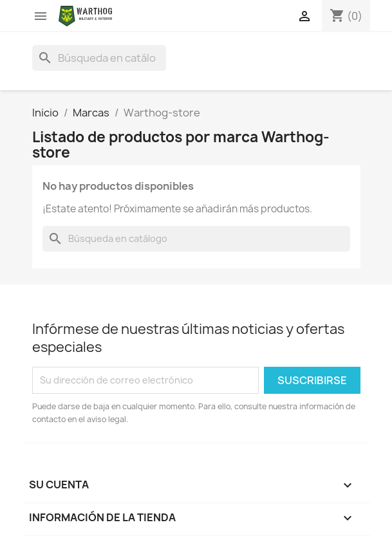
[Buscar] (99, 58)
